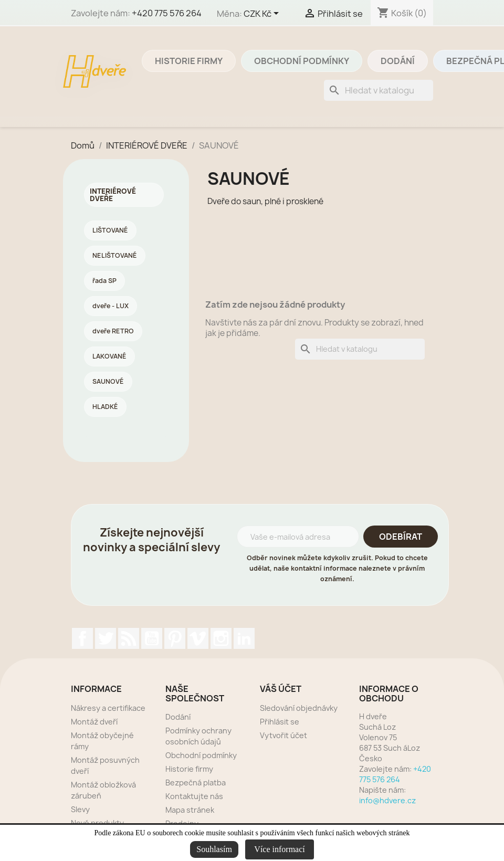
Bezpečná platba (196, 783)
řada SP (104, 281)
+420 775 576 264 (167, 13)
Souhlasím (214, 849)
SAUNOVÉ (108, 381)
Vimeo (198, 638)
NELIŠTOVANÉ (115, 255)
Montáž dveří (94, 722)
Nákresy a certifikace (108, 708)
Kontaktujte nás (194, 796)
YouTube (152, 638)
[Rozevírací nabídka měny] (263, 14)
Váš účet (281, 689)
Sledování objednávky (299, 708)
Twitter (106, 638)
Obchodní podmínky (302, 61)
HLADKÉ (105, 407)
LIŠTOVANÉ (110, 230)
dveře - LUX (111, 306)
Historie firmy (189, 61)
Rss (129, 638)
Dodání (398, 61)
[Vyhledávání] (379, 90)
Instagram (221, 638)
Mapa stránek (190, 810)
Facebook (82, 638)
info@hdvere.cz (387, 800)
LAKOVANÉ (109, 356)
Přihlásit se (280, 722)
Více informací (279, 849)
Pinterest (175, 638)
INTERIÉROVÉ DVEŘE (113, 195)
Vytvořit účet (283, 735)
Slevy (80, 809)
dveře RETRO (113, 331)
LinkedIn (244, 638)
